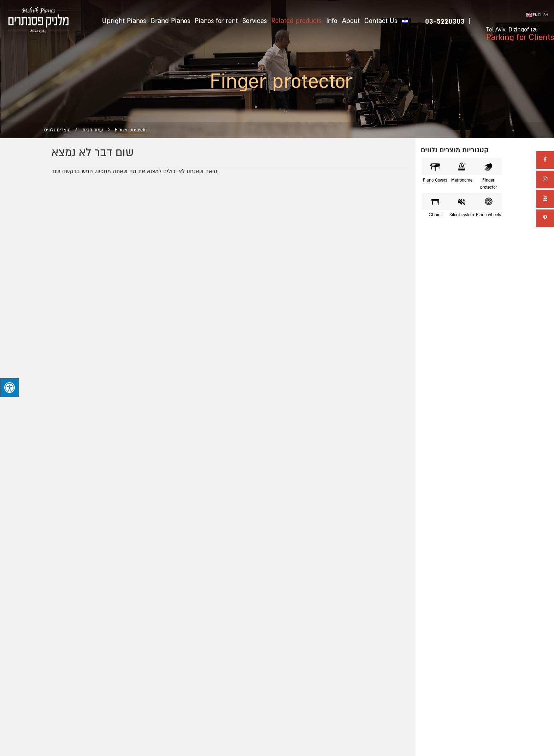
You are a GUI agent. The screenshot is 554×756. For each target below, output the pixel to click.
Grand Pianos (170, 21)
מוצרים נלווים (57, 130)
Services (255, 21)
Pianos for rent (216, 21)
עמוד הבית (93, 130)
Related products (296, 21)
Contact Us (381, 21)
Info (332, 21)
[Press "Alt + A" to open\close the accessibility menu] (9, 388)
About (351, 21)
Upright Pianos (124, 21)
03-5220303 (445, 21)
